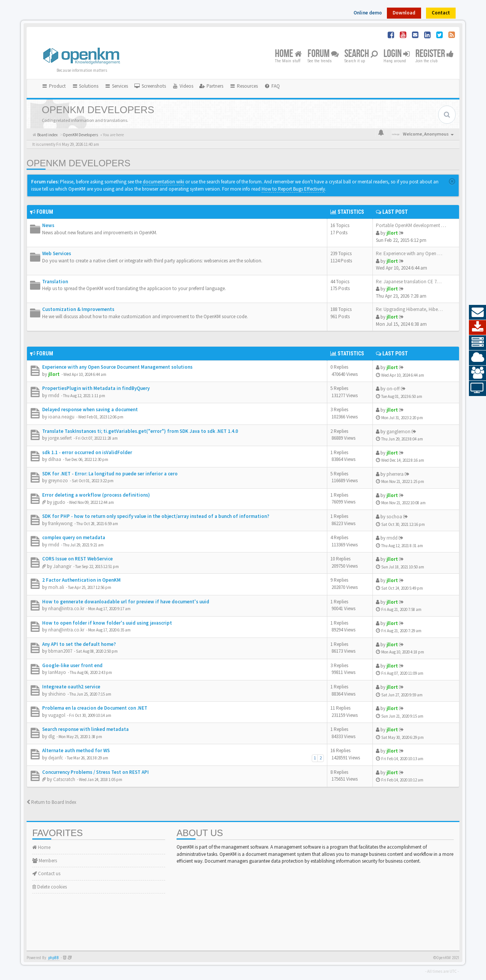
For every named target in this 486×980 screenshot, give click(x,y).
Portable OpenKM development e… (412, 225)
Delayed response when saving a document (90, 410)
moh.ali (56, 587)
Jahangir (62, 566)
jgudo (59, 502)
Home (288, 54)
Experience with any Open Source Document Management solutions (117, 367)
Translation (55, 282)
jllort (392, 233)
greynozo (58, 481)
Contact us (46, 873)
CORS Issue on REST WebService (77, 559)
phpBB (54, 958)
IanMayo (57, 672)
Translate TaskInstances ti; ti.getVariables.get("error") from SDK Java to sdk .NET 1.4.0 (140, 431)
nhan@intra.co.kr (66, 608)
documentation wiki (163, 182)
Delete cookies (50, 887)
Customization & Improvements (78, 309)
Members (45, 861)
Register (435, 54)
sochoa (394, 517)
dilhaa (55, 459)
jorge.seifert (60, 438)
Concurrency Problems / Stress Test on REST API (95, 772)
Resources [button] (244, 86)
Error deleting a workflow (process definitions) (96, 495)
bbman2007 (60, 651)
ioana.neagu (61, 417)
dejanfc (56, 758)
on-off (393, 389)
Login (397, 54)
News (48, 225)
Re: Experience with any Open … (409, 253)
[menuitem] (150, 86)
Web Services (57, 253)
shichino (57, 694)
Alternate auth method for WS (76, 750)
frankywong (60, 523)
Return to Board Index (51, 802)
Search (361, 54)
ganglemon (398, 432)
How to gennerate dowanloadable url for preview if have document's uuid (126, 602)
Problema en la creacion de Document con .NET (95, 708)
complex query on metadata (74, 537)
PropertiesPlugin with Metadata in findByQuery (96, 388)
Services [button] (116, 86)
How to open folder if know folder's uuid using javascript (107, 623)
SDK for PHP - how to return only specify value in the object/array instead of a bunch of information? (156, 516)
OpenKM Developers (78, 163)
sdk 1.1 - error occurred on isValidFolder (87, 452)
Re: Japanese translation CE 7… (409, 282)
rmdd (54, 395)
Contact (441, 13)
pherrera (395, 474)
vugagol (57, 715)
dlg (51, 736)
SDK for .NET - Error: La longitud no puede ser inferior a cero (110, 474)
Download (404, 13)
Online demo (368, 13)
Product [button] (54, 86)
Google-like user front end (72, 665)
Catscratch (64, 779)
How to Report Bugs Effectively (293, 189)
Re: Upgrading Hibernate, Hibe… (409, 309)
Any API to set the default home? (79, 644)
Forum (323, 54)
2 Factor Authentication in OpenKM (81, 580)
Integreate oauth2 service (71, 687)
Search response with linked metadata (85, 729)
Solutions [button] (85, 86)
